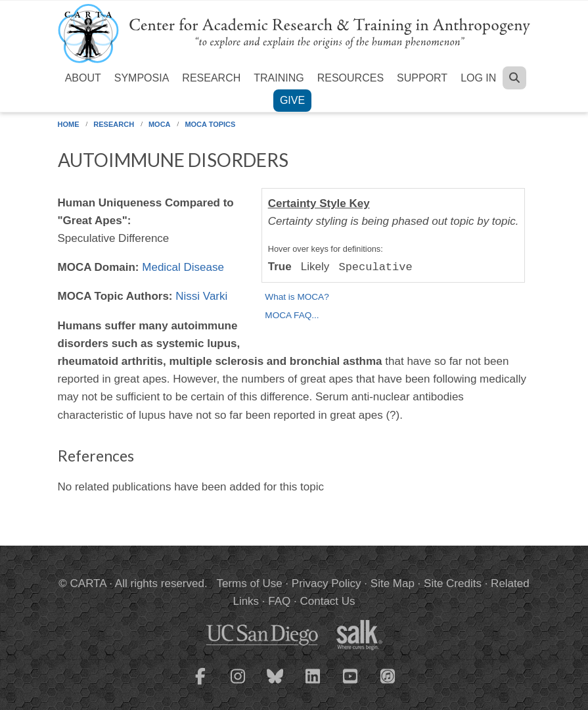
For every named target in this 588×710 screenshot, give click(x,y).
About (83, 78)
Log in (478, 78)
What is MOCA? (297, 297)
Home (69, 124)
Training (279, 78)
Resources (351, 78)
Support (422, 78)
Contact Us (327, 601)
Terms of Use (250, 583)
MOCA (160, 124)
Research (211, 78)
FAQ (279, 601)
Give (292, 100)
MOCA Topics (210, 124)
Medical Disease (183, 267)
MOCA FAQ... (292, 315)
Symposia (142, 78)
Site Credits (453, 583)
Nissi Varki (201, 296)
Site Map (393, 583)
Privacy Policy (327, 583)
